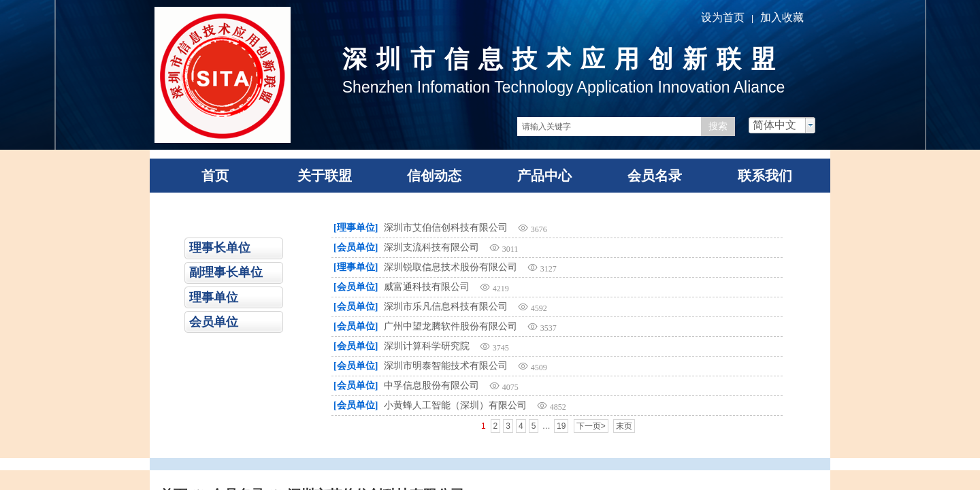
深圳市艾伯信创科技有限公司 (446, 228)
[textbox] (609, 127)
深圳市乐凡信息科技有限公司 (446, 307)
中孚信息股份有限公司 (431, 386)
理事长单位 (220, 248)
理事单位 (214, 297)
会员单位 (214, 322)
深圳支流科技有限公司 (431, 247)
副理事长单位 (226, 272)
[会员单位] (356, 247)
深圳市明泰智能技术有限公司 (446, 366)
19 (561, 426)
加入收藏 (782, 17)
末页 (624, 426)
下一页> (591, 426)
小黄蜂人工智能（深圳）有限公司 (455, 405)
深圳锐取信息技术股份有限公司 (451, 267)
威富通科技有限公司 (427, 287)
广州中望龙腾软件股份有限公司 (451, 326)
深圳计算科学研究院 (427, 346)
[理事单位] (356, 228)
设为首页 (723, 17)
